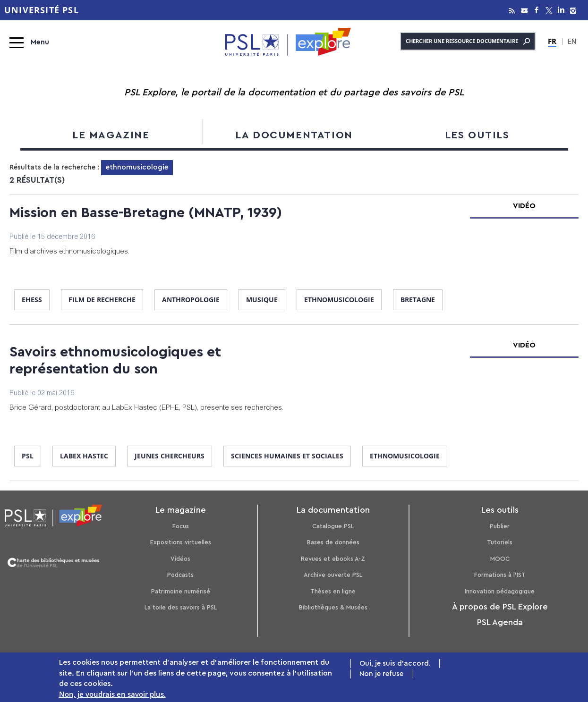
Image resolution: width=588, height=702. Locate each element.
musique (262, 300)
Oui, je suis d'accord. (395, 664)
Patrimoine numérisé (181, 591)
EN (572, 42)
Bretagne (418, 300)
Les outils (477, 135)
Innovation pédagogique (500, 591)
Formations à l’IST (500, 575)
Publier (500, 526)
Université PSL (42, 10)
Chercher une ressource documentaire (468, 42)
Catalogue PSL (333, 526)
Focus (181, 526)
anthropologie (191, 300)
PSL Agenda (500, 622)
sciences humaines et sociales (287, 456)
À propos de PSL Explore (500, 607)
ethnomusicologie (339, 300)
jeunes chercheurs (170, 456)
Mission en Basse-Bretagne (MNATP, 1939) (146, 213)
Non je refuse (381, 675)
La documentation (294, 135)
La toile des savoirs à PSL (181, 607)
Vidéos (180, 559)
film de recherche (102, 300)
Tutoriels (500, 542)
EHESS (32, 300)
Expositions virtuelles (181, 542)
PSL (28, 456)
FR (552, 41)
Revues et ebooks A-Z (333, 559)
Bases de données (333, 542)
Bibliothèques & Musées (333, 607)
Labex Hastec (84, 456)
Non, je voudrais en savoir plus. (112, 695)
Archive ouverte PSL (333, 575)
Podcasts (180, 575)
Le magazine (111, 135)
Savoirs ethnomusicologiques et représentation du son (115, 361)
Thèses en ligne (333, 591)
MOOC (500, 559)
